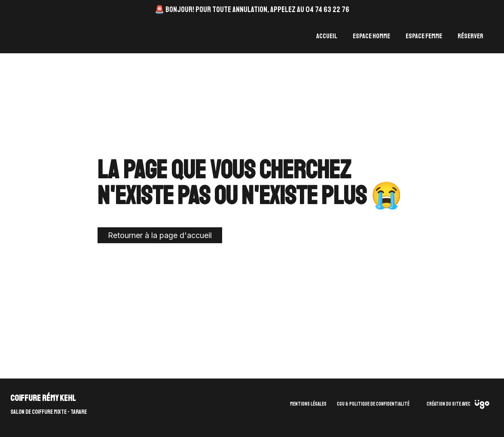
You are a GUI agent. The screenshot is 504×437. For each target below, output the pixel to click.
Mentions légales (308, 404)
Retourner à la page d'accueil (160, 235)
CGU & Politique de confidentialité (373, 404)
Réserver (470, 36)
